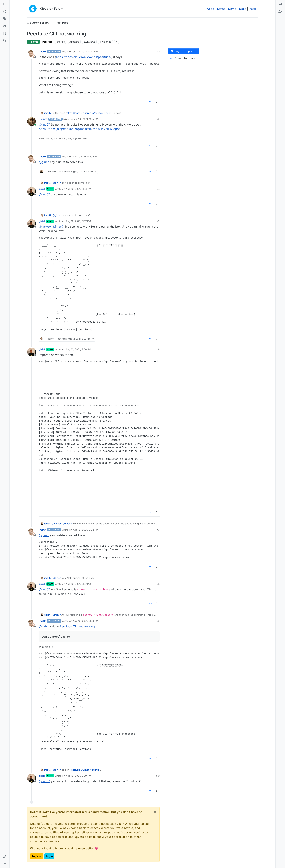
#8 (158, 584)
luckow (43, 119)
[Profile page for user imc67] (32, 54)
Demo (232, 9)
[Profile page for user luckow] (32, 122)
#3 (158, 156)
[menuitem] (280, 4)
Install (253, 9)
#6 (158, 349)
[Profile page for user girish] (32, 191)
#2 (158, 119)
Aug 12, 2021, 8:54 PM (78, 189)
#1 (158, 51)
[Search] (5, 41)
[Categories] (5, 4)
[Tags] (5, 19)
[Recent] (5, 12)
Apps (210, 9)
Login (49, 856)
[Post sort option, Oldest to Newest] (184, 58)
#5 (158, 221)
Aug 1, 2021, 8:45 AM (85, 156)
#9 (158, 621)
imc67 (43, 51)
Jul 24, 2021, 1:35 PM (86, 119)
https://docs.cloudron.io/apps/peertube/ (84, 57)
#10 (158, 776)
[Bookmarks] (5, 33)
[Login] (280, 4)
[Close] (155, 812)
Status (221, 9)
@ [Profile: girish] (44, 162)
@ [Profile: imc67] (44, 124)
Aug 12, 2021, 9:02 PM (86, 530)
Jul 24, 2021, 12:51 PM (85, 51)
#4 (158, 189)
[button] (5, 856)
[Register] (280, 12)
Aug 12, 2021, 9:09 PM (78, 776)
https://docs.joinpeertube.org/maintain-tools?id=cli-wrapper (80, 129)
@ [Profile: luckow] (45, 227)
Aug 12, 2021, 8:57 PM (78, 221)
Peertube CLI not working (77, 626)
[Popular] (5, 26)
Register (37, 856)
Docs (243, 9)
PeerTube (47, 42)
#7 (158, 530)
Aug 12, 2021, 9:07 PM (78, 584)
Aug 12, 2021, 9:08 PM (86, 621)
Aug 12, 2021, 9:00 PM (78, 349)
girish (42, 189)
